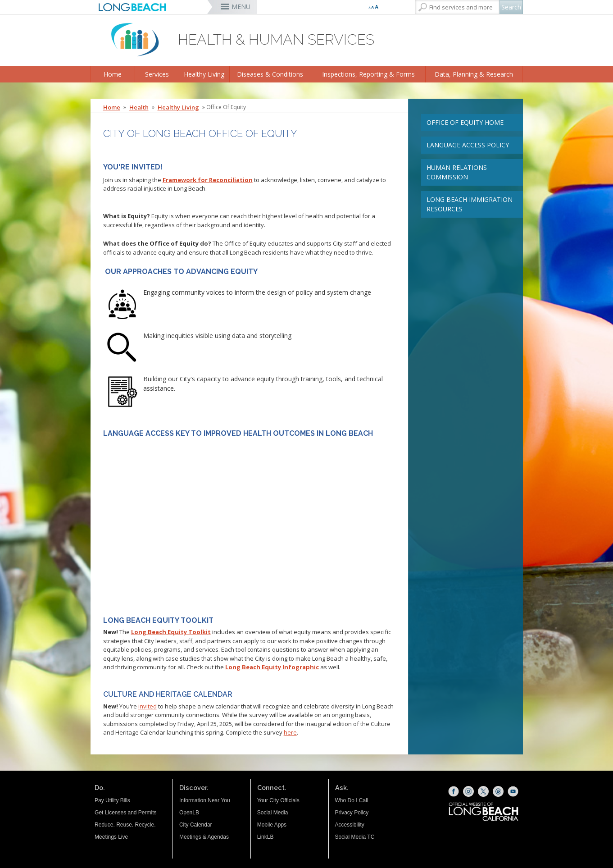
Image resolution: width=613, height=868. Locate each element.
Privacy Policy (352, 813)
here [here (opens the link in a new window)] (290, 732)
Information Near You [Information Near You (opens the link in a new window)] (205, 800)
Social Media (273, 813)
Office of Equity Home (465, 122)
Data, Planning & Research (474, 74)
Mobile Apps (272, 825)
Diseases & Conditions (270, 74)
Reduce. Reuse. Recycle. (125, 825)
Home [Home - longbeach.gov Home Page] (112, 107)
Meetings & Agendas (204, 837)
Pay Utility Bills (112, 800)
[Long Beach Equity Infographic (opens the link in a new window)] (272, 667)
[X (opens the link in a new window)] (483, 791)
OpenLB (189, 813)
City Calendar (196, 825)
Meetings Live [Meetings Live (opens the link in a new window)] (111, 837)
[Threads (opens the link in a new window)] (498, 791)
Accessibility (350, 825)
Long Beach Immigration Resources (470, 204)
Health (139, 107)
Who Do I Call (352, 800)
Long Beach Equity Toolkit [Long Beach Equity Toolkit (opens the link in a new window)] (171, 632)
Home (113, 74)
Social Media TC (355, 837)
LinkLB (266, 837)
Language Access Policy (468, 145)
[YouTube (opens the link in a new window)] (513, 791)
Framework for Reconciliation (208, 180)
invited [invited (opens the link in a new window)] (148, 706)
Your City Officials (278, 800)
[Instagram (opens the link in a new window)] (468, 791)
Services (157, 74)
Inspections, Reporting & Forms (368, 74)
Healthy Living (204, 74)
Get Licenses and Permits (125, 813)
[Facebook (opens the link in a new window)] (454, 791)
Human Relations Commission (457, 172)
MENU (241, 7)
